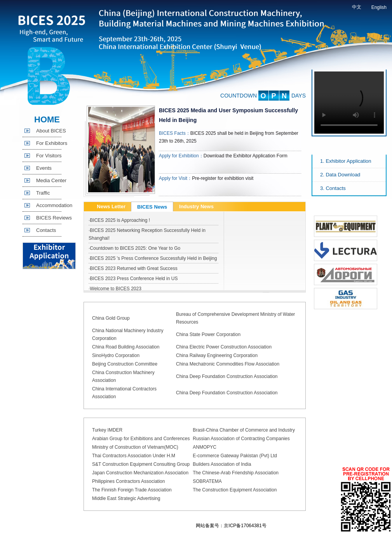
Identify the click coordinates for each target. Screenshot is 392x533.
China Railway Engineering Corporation (217, 355)
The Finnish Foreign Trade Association (132, 490)
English (379, 7)
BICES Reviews (54, 218)
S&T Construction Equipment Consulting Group (141, 464)
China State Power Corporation (208, 334)
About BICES (51, 131)
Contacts (46, 230)
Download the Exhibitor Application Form (246, 156)
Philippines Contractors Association (128, 481)
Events (44, 168)
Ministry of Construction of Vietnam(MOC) (135, 447)
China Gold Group (111, 318)
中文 (357, 7)
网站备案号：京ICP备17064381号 (231, 526)
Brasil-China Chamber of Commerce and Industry (244, 430)
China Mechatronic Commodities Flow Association (228, 364)
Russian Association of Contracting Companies (241, 439)
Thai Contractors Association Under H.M (134, 456)
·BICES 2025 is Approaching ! (119, 220)
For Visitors (49, 156)
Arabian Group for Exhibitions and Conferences (141, 439)
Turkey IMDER (107, 430)
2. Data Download (340, 175)
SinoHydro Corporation (116, 355)
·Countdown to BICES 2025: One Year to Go (134, 248)
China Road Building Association (126, 347)
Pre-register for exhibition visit (223, 178)
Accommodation (54, 205)
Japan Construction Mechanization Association (140, 473)
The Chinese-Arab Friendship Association (236, 473)
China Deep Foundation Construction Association (227, 376)
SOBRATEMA (207, 481)
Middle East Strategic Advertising (126, 498)
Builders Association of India (222, 464)
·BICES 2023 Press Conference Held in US (133, 279)
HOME (47, 119)
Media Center (51, 180)
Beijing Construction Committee (125, 364)
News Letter (111, 206)
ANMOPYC (205, 447)
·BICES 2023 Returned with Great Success (133, 268)
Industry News (196, 206)
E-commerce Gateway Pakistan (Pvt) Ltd (235, 456)
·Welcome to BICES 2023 (115, 289)
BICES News (152, 207)
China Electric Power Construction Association (224, 347)
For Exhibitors (52, 143)
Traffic (43, 193)
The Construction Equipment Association (235, 490)
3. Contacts (333, 188)
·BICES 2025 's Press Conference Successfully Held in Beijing (153, 258)
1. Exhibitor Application (346, 161)
